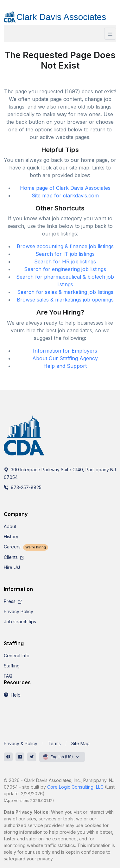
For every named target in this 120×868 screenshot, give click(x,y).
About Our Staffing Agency (65, 358)
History (11, 537)
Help (12, 695)
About (10, 526)
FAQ (8, 676)
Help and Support (65, 366)
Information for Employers (65, 351)
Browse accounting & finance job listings (65, 246)
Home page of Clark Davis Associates (65, 188)
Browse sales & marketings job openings (65, 300)
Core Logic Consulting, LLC (75, 787)
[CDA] (60, 14)
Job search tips (20, 622)
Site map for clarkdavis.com (65, 195)
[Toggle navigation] (110, 34)
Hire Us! (12, 567)
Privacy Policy (19, 611)
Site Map (80, 743)
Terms (54, 743)
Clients (14, 557)
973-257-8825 (23, 487)
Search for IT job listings (65, 254)
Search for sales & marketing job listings (65, 292)
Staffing (12, 666)
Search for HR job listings (65, 262)
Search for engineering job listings (65, 269)
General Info (17, 656)
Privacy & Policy (21, 743)
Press (13, 601)
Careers (26, 547)
